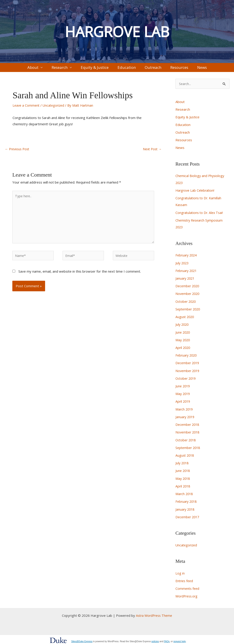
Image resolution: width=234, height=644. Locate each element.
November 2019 (188, 371)
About (50, 69)
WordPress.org (187, 594)
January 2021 (186, 280)
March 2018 (185, 493)
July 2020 (183, 325)
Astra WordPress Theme (154, 613)
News (185, 69)
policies (155, 639)
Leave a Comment (27, 108)
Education (127, 69)
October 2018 (186, 440)
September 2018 (189, 447)
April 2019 (183, 402)
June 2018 (183, 470)
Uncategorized (55, 108)
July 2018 (183, 462)
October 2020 (186, 303)
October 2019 (186, 379)
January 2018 (186, 508)
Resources (168, 69)
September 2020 (189, 310)
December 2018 (188, 424)
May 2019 (183, 394)
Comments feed (188, 587)
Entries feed (185, 579)
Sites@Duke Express (82, 639)
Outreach (147, 69)
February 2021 (187, 272)
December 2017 (188, 515)
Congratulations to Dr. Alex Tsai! (200, 215)
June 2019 (183, 386)
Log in (180, 571)
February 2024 (187, 257)
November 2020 (188, 295)
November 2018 (188, 432)
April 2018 (183, 485)
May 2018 (183, 477)
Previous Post (18, 152)
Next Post (151, 152)
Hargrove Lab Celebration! (196, 193)
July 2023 (183, 265)
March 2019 (185, 409)
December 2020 (188, 288)
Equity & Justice (101, 69)
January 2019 (186, 417)
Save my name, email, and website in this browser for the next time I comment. (80, 278)
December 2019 (188, 364)
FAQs (167, 639)
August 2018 (185, 455)
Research (71, 69)
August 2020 (185, 318)
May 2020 (183, 341)
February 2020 (187, 356)
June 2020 (183, 333)
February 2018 (187, 500)
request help (180, 639)
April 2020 (183, 348)
